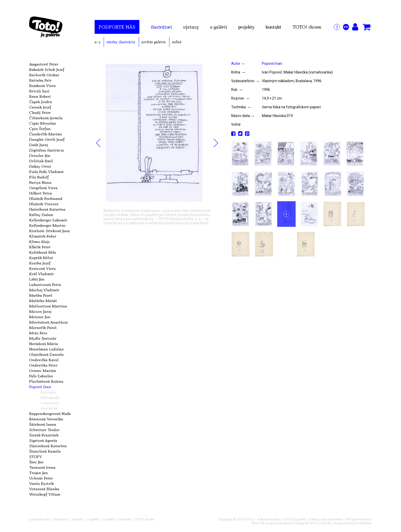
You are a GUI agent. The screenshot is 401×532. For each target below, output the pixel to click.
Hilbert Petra (41, 193)
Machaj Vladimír (44, 290)
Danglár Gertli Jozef (47, 139)
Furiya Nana (40, 182)
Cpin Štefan (40, 129)
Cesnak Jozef (40, 107)
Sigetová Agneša (43, 440)
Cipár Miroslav (43, 123)
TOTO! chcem (307, 27)
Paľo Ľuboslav (41, 376)
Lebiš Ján (37, 279)
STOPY (36, 456)
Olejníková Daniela (46, 354)
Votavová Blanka (44, 489)
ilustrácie (49, 408)
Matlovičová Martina (48, 306)
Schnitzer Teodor (44, 430)
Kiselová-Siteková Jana (49, 231)
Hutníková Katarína (47, 209)
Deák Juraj (38, 145)
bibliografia (51, 397)
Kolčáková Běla (43, 252)
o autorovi (50, 403)
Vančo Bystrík (42, 483)
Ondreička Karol (44, 360)
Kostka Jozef (40, 263)
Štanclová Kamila (45, 451)
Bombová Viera (42, 86)
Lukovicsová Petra (45, 284)
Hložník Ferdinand (46, 198)
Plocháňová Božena (46, 381)
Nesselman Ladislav (46, 349)
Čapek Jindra (41, 102)
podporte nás (117, 27)
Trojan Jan (38, 473)
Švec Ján (36, 462)
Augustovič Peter (44, 64)
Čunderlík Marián (46, 134)
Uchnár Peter (41, 478)
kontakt (274, 27)
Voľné (236, 124)
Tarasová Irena (42, 467)
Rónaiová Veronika (46, 419)
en (346, 26)
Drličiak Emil (41, 161)
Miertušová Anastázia (48, 322)
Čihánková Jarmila (46, 118)
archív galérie (154, 42)
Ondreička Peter (43, 365)
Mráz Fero (38, 333)
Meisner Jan (40, 317)
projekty (246, 27)
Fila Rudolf (39, 177)
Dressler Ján (40, 155)
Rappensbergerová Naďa (50, 413)
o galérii (219, 27)
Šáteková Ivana (43, 424)
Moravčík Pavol (43, 327)
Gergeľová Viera (43, 188)
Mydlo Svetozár (43, 338)
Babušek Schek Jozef (47, 69)
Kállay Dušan (41, 215)
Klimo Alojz (39, 241)
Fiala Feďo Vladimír (47, 172)
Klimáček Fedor (43, 236)
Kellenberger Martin (47, 225)
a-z (97, 42)
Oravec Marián (43, 370)
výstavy (191, 27)
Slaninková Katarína (48, 446)
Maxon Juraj (40, 311)
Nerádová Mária (44, 344)
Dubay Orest (40, 166)
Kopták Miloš (41, 258)
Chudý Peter (40, 112)
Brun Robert (40, 96)
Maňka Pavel (41, 295)
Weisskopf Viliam (45, 494)
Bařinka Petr (40, 80)
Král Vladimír (42, 274)
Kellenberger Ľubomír (48, 220)
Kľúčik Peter (40, 247)
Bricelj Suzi (39, 91)
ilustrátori (161, 27)
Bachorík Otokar (44, 75)
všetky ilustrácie (121, 42)
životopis (48, 392)
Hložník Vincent (44, 204)
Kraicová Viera (42, 268)
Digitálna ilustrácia (47, 150)
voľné (177, 42)
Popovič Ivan (40, 387)
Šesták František (44, 435)
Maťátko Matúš (43, 301)
